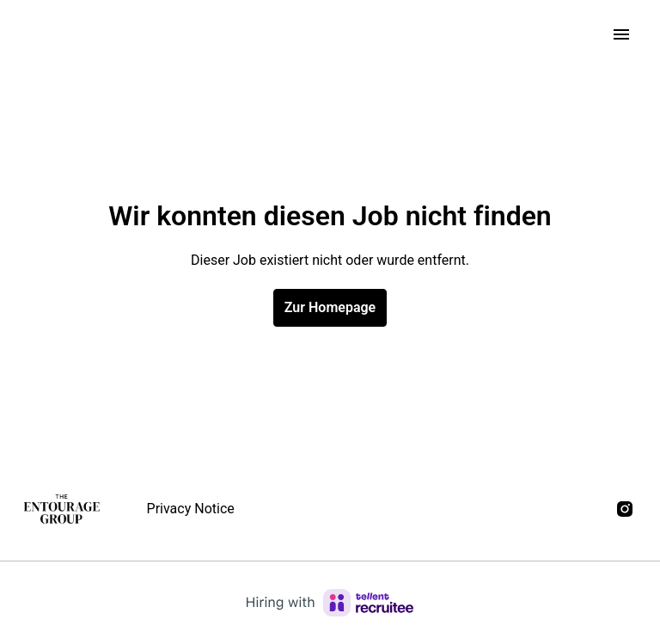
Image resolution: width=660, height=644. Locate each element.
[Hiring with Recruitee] (330, 603)
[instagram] (625, 509)
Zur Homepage (330, 307)
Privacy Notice (191, 509)
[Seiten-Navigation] (621, 34)
